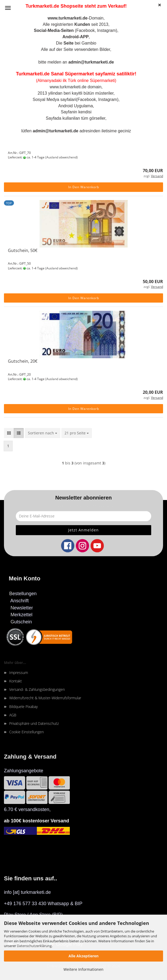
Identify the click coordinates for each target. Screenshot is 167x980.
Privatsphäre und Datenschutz (34, 723)
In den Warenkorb (84, 187)
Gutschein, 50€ (23, 250)
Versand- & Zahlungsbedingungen (37, 689)
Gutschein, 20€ (23, 361)
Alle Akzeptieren (84, 956)
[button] (9, 433)
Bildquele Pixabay (23, 707)
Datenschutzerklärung (34, 946)
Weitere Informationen (84, 969)
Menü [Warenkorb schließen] (8, 8)
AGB (13, 715)
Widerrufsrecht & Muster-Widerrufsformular (45, 698)
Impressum (19, 673)
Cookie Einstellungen (26, 732)
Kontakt (16, 681)
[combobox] (43, 433)
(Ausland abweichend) (62, 157)
